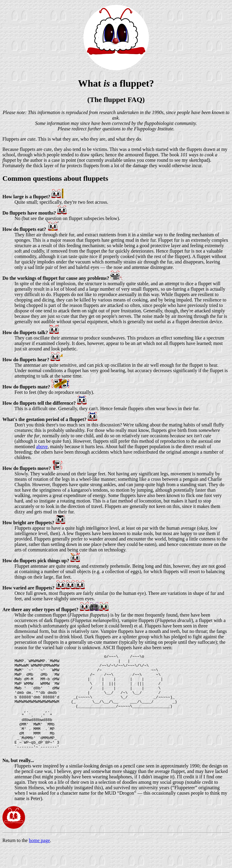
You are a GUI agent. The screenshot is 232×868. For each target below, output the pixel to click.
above (42, 447)
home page (40, 860)
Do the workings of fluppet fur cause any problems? (56, 278)
